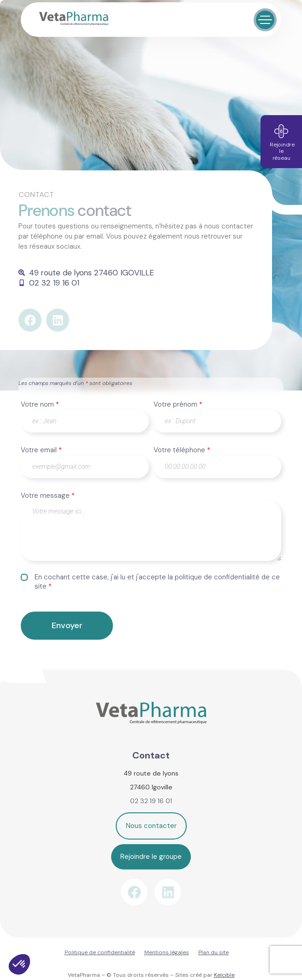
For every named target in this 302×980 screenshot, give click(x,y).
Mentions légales (167, 952)
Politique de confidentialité (100, 952)
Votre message (48, 496)
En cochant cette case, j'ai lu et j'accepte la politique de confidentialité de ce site (157, 582)
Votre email (41, 450)
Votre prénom (178, 404)
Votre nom (40, 404)
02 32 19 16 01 (151, 801)
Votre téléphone (182, 450)
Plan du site (213, 952)
